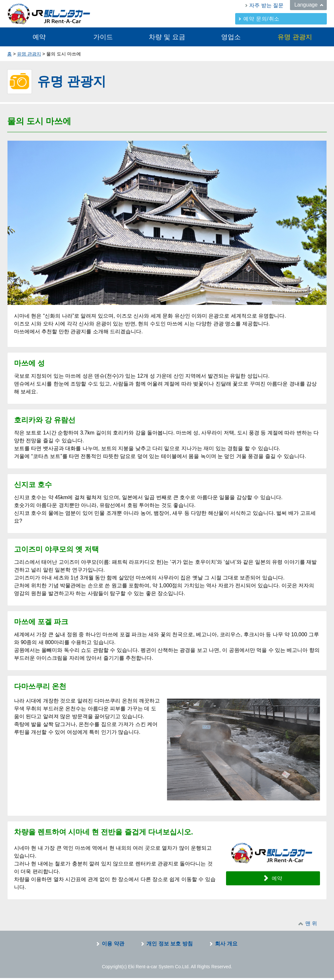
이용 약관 (113, 946)
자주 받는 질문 (266, 5)
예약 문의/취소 (261, 19)
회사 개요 (226, 946)
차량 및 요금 (167, 37)
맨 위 (311, 925)
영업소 (231, 37)
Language (306, 5)
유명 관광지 (295, 37)
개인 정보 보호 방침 (169, 946)
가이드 (103, 37)
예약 (39, 37)
